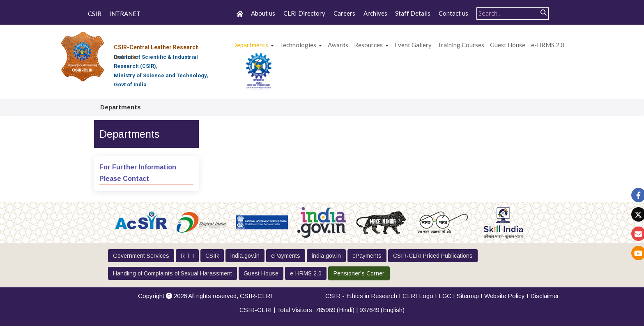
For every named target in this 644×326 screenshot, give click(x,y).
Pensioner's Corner (359, 273)
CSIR (95, 14)
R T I (187, 256)
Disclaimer (545, 296)
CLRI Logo (418, 296)
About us (263, 13)
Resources (368, 45)
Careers (344, 13)
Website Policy (505, 296)
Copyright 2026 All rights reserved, (205, 296)
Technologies (298, 45)
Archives (375, 13)
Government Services (141, 256)
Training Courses (461, 45)
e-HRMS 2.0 (548, 45)
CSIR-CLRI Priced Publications (433, 256)
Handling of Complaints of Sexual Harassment (172, 273)
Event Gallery (413, 45)
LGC (445, 296)
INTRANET (125, 14)
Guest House (508, 45)
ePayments (286, 256)
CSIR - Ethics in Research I (364, 296)
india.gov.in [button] (245, 256)
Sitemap (468, 296)
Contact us (453, 13)
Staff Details (413, 13)
